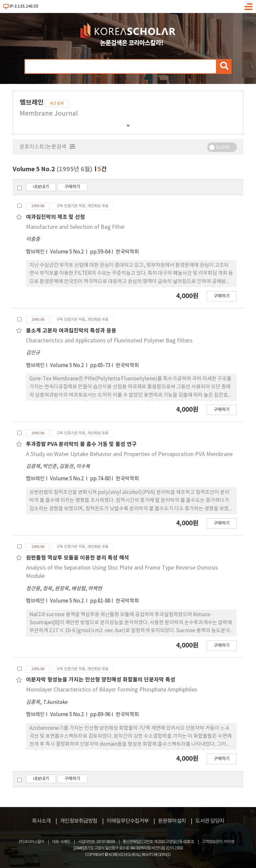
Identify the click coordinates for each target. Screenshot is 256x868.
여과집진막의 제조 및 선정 (55, 217)
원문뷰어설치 (172, 821)
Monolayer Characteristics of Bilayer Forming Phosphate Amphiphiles (112, 690)
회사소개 (41, 821)
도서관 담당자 (210, 821)
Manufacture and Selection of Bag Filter (75, 227)
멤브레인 (35, 252)
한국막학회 (127, 252)
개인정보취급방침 (79, 821)
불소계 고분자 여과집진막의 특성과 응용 (71, 331)
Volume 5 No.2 (67, 252)
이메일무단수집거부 (128, 821)
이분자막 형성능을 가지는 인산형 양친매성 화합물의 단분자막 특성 (101, 680)
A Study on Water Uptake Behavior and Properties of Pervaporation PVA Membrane (129, 454)
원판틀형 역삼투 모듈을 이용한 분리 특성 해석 (77, 558)
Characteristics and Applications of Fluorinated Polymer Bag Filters (109, 341)
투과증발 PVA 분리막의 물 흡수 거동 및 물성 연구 (81, 444)
